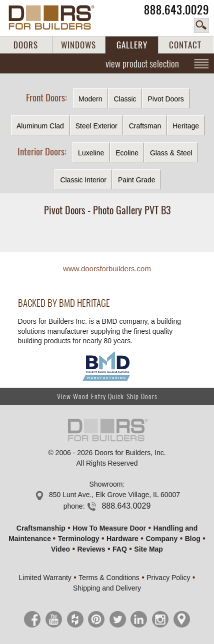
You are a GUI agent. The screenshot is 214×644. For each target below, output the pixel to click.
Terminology (79, 539)
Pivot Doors (165, 99)
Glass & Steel (171, 153)
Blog (193, 539)
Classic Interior (83, 180)
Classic (125, 99)
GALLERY (132, 45)
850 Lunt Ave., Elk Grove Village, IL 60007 (114, 495)
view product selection (142, 63)
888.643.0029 (176, 10)
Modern (90, 99)
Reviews (91, 549)
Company (161, 539)
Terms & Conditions (109, 578)
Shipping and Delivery (107, 588)
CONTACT (185, 45)
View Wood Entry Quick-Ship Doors (107, 396)
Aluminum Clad (40, 126)
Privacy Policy (168, 578)
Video (60, 549)
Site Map (148, 549)
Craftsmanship (41, 528)
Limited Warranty (45, 578)
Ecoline (127, 153)
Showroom (106, 484)
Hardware (122, 539)
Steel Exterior (96, 126)
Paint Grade (137, 180)
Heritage (186, 126)
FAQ (120, 549)
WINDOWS (78, 45)
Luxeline (91, 153)
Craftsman (145, 126)
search (201, 25)
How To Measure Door (109, 528)
